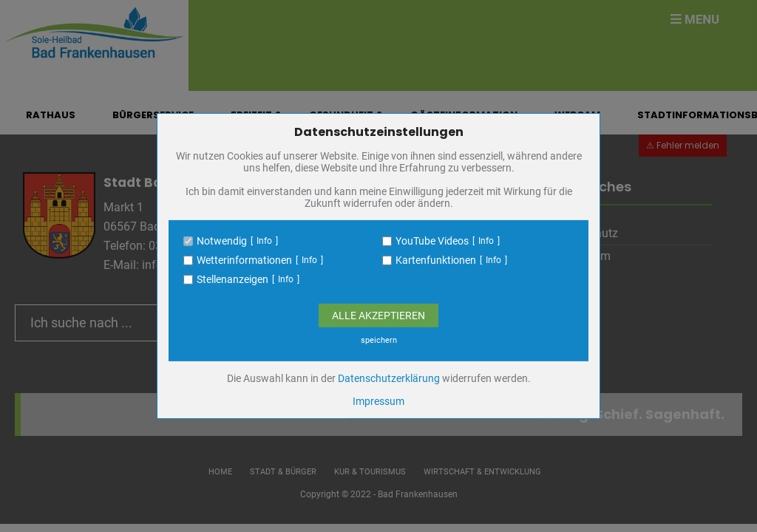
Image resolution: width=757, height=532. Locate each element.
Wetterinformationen (244, 260)
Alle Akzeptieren (378, 316)
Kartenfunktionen (436, 260)
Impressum (378, 401)
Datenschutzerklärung (389, 378)
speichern (379, 340)
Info (264, 241)
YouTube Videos (432, 241)
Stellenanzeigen (232, 279)
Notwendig (222, 241)
